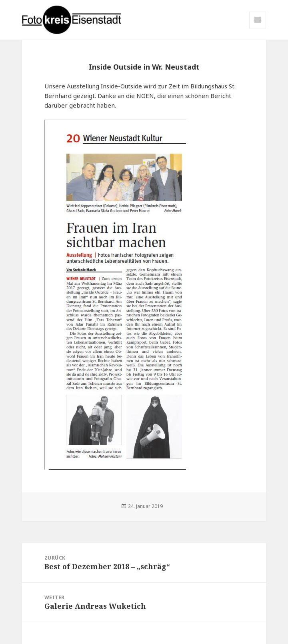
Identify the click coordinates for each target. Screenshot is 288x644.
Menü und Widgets (258, 28)
